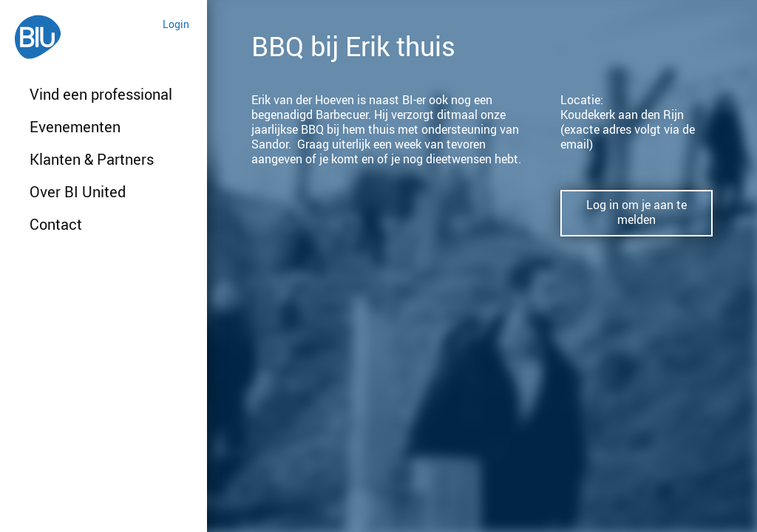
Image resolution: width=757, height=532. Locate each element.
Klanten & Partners (92, 159)
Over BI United (78, 192)
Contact (56, 224)
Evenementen (75, 127)
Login (176, 24)
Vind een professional (101, 94)
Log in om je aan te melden (637, 212)
